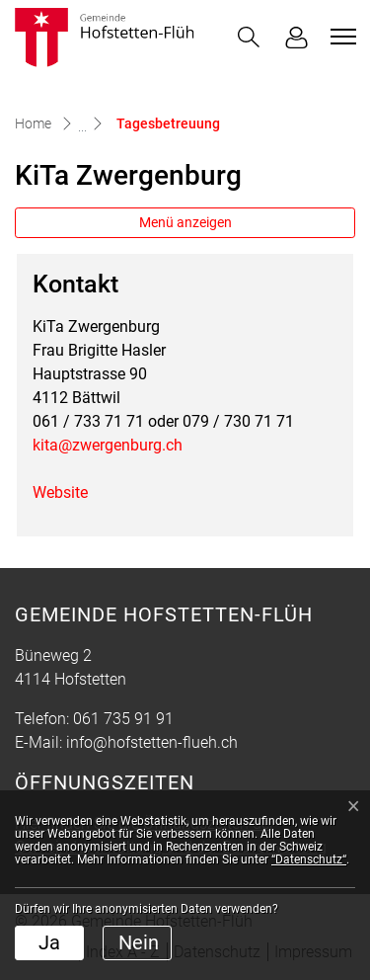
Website (70, 492)
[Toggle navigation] (340, 37)
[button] (249, 37)
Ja (49, 942)
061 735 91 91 (123, 719)
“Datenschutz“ (309, 859)
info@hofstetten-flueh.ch (152, 742)
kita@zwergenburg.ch (108, 445)
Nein (139, 942)
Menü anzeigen (185, 222)
